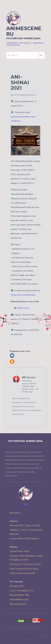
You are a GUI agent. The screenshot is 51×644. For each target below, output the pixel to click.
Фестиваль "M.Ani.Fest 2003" (26, 564)
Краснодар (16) (18, 604)
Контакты (13, 45)
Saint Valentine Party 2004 (24, 569)
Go (41, 55)
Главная (12, 43)
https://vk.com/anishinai (23, 295)
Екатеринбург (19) (20, 595)
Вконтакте (24, 308)
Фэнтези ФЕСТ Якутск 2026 (25, 526)
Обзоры (38, 43)
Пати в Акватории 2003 (22, 573)
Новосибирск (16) (19, 599)
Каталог (25, 43)
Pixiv (42, 636)
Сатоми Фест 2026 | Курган (24, 539)
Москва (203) (17, 586)
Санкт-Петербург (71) (22, 591)
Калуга (32, 95)
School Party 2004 (19, 551)
